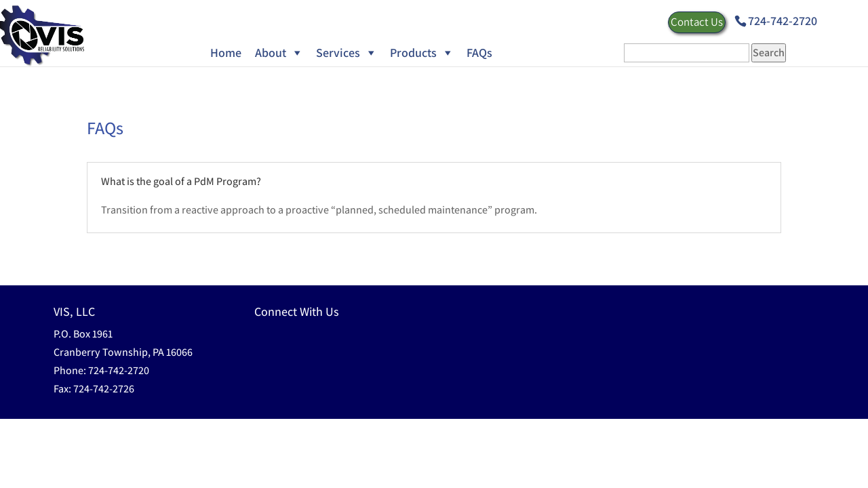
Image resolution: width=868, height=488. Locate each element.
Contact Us (697, 22)
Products (413, 53)
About (271, 53)
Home (226, 53)
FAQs (479, 53)
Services (338, 53)
